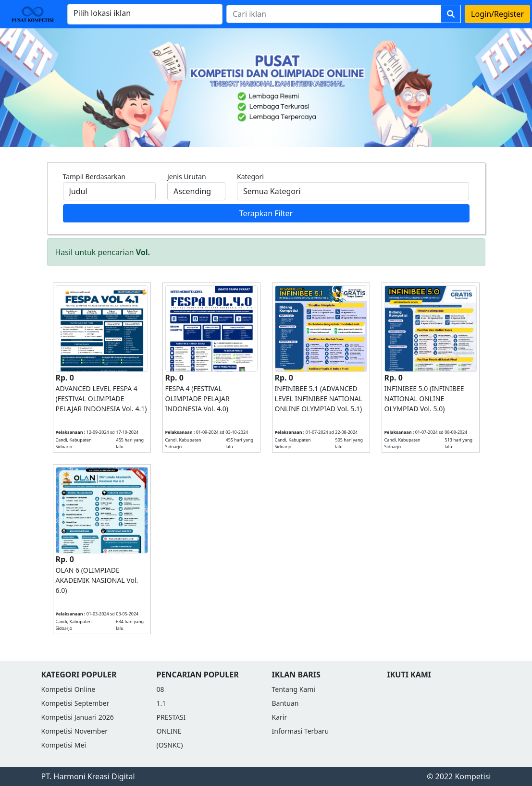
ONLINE (169, 731)
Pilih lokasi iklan (102, 13)
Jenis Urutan (187, 177)
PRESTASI (171, 717)
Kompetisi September (75, 703)
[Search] (334, 14)
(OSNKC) (170, 745)
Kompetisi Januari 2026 (78, 717)
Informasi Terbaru (301, 731)
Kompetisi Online (68, 689)
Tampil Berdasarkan (94, 177)
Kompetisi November (75, 731)
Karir (280, 717)
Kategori (250, 177)
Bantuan (285, 703)
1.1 (161, 703)
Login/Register (497, 14)
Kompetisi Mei (64, 745)
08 (161, 689)
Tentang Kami (294, 689)
